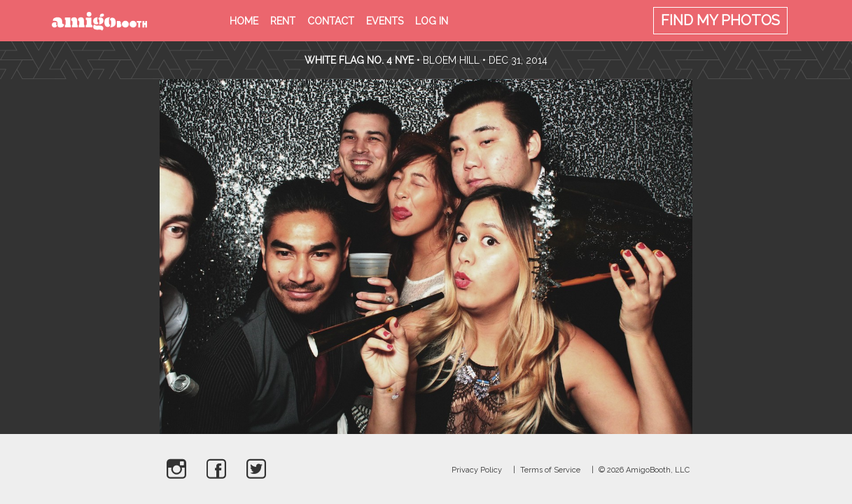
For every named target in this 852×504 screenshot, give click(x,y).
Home (244, 21)
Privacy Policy (477, 470)
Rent (283, 21)
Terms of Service (550, 470)
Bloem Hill (451, 60)
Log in (432, 21)
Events (385, 21)
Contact (331, 21)
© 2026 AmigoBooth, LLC (644, 470)
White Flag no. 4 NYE (359, 60)
